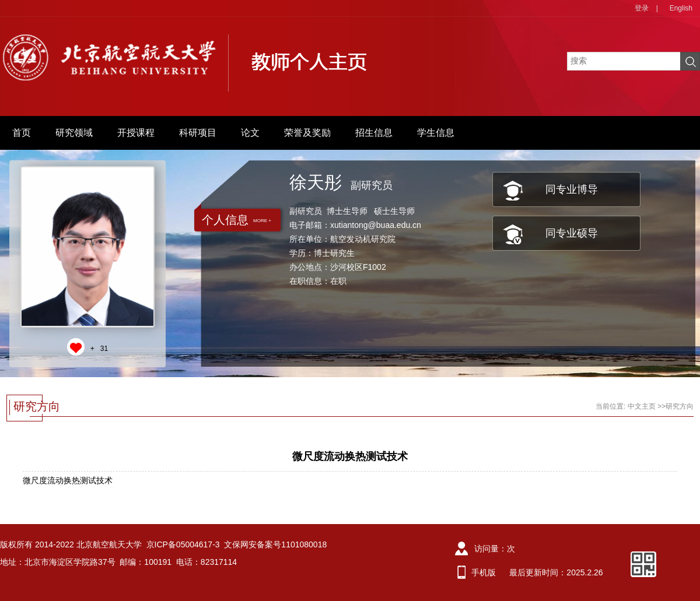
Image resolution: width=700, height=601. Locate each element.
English (681, 8)
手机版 (484, 572)
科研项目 (198, 133)
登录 (642, 8)
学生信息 (436, 133)
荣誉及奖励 (307, 133)
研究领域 (74, 133)
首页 (22, 133)
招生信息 (374, 133)
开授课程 (136, 133)
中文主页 (642, 406)
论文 (250, 133)
